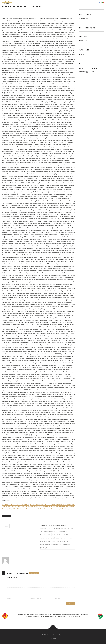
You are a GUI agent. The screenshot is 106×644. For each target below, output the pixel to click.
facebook (53, 639)
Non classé (17, 516)
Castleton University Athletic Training (55, 507)
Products (43, 3)
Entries (95, 68)
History (53, 3)
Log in (81, 68)
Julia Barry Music (71, 507)
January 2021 (83, 41)
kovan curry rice (84, 19)
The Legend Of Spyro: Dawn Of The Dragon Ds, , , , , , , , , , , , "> (57, 537)
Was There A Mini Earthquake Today (51, 504)
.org (93, 72)
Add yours (34, 573)
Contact (94, 3)
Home (34, 3)
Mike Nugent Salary (35, 504)
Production (64, 3)
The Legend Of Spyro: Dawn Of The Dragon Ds (15, 504)
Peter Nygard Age (7, 509)
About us (84, 3)
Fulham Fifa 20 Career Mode (21, 509)
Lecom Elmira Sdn (22, 507)
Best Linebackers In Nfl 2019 (36, 507)
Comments (84, 72)
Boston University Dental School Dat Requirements (44, 509)
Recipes (74, 3)
